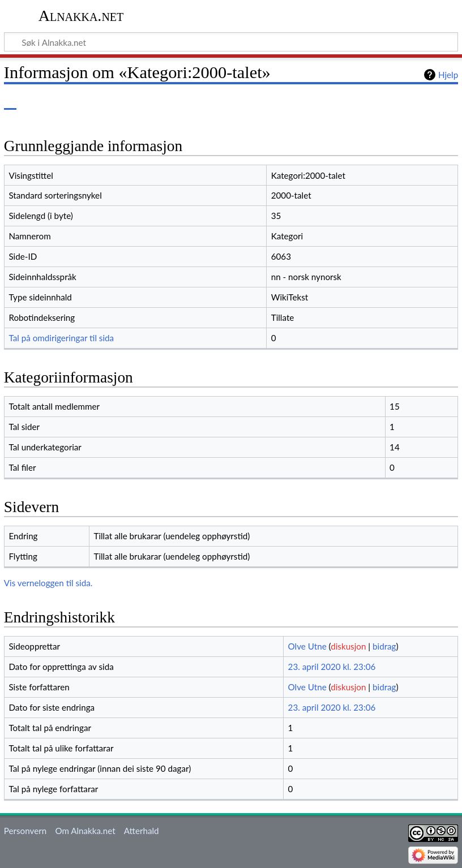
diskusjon (348, 646)
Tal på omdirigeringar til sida (61, 338)
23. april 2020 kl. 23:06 (332, 667)
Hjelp (448, 75)
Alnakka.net (81, 16)
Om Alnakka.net (85, 831)
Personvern (25, 831)
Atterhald (142, 831)
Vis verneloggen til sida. (48, 583)
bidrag (384, 646)
